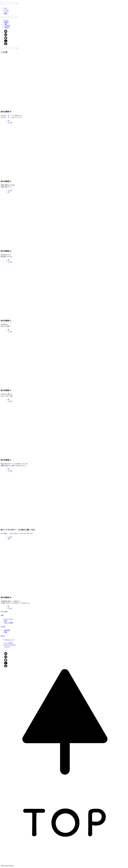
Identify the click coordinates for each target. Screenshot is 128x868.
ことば (10, 122)
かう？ (6, 12)
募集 (6, 632)
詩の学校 (7, 630)
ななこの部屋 (9, 623)
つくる (6, 10)
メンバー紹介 (9, 643)
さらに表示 (4, 611)
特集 (6, 14)
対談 (6, 621)
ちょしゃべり (9, 619)
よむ (6, 8)
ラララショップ (9, 640)
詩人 (9, 539)
